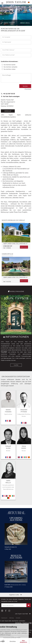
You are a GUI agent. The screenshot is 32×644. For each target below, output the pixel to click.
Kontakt (18, 572)
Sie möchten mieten (10, 69)
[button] (4, 641)
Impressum (4, 572)
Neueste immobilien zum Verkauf (13, 220)
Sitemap (12, 572)
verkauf (8, 111)
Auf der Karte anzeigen (10, 96)
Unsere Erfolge (7, 254)
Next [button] (27, 234)
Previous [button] (5, 234)
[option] (16, 237)
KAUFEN (16, 365)
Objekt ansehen (24, 247)
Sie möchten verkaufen (10, 67)
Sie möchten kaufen (10, 65)
